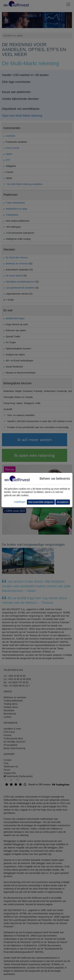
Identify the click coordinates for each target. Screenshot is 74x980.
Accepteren (63, 502)
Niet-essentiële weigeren (41, 502)
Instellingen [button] (20, 502)
